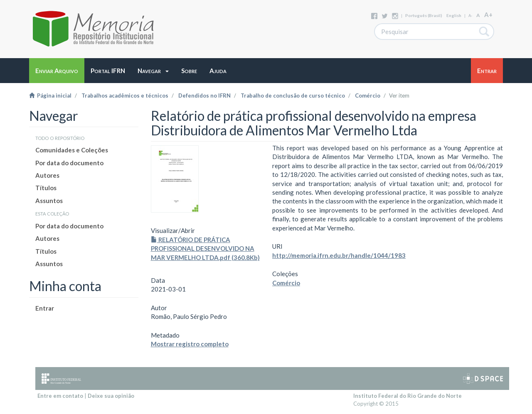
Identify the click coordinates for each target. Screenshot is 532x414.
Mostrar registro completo (190, 344)
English (454, 15)
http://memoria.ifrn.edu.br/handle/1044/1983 (339, 255)
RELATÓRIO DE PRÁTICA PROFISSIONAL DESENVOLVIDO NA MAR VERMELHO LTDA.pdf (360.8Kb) (205, 249)
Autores (47, 175)
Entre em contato (60, 396)
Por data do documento (69, 163)
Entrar (45, 308)
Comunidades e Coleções (72, 150)
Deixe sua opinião (111, 396)
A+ (488, 15)
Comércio (368, 96)
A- (470, 16)
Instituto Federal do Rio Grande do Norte (408, 396)
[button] (153, 71)
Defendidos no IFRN (204, 96)
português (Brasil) (424, 15)
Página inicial (50, 96)
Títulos (46, 188)
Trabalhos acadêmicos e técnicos (125, 96)
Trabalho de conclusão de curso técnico (293, 96)
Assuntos (49, 201)
